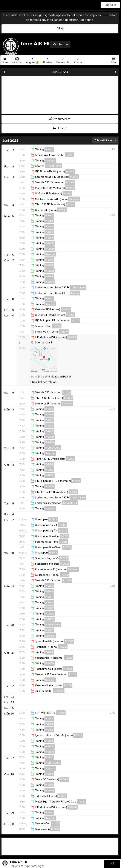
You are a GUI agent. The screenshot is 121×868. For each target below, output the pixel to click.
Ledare (75, 293)
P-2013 (70, 155)
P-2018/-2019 (53, 166)
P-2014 (49, 221)
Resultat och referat (43, 382)
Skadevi (47, 60)
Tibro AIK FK (78, 288)
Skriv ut (60, 128)
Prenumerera (60, 119)
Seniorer (50, 161)
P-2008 (70, 182)
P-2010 (49, 149)
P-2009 (62, 210)
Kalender (17, 60)
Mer (114, 60)
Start (5, 60)
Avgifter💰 (32, 60)
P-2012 (70, 172)
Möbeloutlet (63, 60)
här (104, 15)
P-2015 (74, 177)
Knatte (78, 60)
